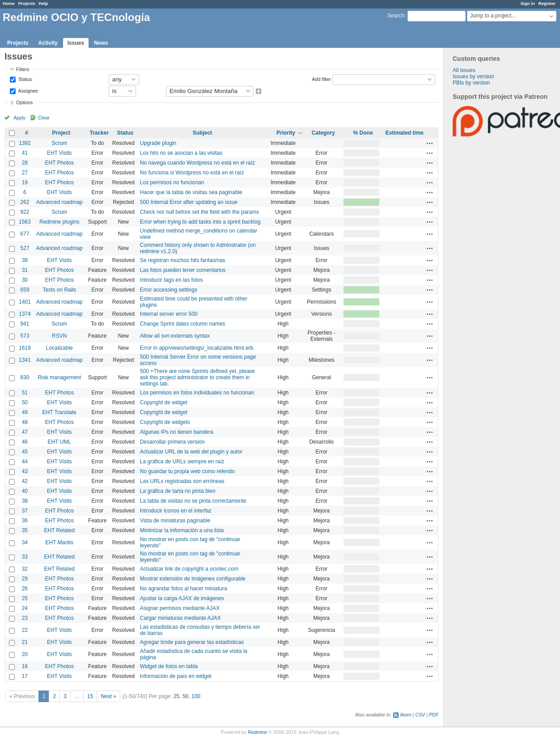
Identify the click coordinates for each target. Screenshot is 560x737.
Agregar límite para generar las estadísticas (192, 642)
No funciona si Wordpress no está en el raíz (192, 173)
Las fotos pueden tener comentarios (183, 270)
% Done (363, 133)
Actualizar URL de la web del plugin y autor (191, 452)
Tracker (99, 133)
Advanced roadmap (59, 202)
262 (25, 202)
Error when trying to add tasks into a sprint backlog (200, 222)
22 (25, 630)
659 (25, 290)
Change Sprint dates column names (183, 324)
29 (25, 579)
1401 (25, 302)
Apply (19, 118)
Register (547, 3)
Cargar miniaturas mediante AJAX (180, 618)
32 (25, 569)
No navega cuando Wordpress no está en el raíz (197, 163)
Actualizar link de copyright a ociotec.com (189, 569)
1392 (25, 143)
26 (25, 589)
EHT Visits (59, 153)
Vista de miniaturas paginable (175, 521)
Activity (48, 43)
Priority (286, 133)
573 (25, 336)
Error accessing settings (169, 290)
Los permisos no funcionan (172, 182)
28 (25, 163)
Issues (76, 43)
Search (396, 16)
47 (25, 432)
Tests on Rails (59, 290)
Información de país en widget (176, 676)
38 (25, 501)
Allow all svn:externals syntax (175, 336)
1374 (25, 314)
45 (25, 452)
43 (25, 471)
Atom (405, 715)
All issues (464, 70)
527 (25, 248)
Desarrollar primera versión (172, 442)
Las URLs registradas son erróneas (182, 481)
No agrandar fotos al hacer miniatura (184, 589)
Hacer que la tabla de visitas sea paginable (191, 192)
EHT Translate (59, 412)
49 (25, 412)
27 (25, 173)
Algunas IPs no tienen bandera (177, 432)
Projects (27, 3)
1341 (25, 360)
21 (25, 642)
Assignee (28, 90)
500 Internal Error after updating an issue (189, 202)
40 (25, 491)
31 (25, 270)
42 (25, 481)
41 (25, 153)
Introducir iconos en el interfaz (176, 511)
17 (25, 676)
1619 (25, 348)
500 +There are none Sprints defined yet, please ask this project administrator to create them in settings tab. (197, 377)
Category (323, 133)
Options (24, 102)
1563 (25, 222)
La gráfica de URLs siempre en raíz (182, 462)
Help (44, 3)
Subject (202, 133)
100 (196, 696)
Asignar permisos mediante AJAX (180, 608)
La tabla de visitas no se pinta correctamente (193, 501)
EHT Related (59, 530)
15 (90, 696)
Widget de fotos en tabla (169, 666)
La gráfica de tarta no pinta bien (178, 491)
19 (25, 182)
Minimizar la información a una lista (182, 530)
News (101, 43)
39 (25, 260)
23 (25, 618)
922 (25, 212)
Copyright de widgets (165, 422)
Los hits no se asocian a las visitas (181, 153)
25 (25, 598)
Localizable (59, 348)
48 (25, 422)
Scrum (59, 143)
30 (25, 280)
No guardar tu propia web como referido (187, 471)
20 (25, 654)
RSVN (59, 336)
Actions (430, 143)
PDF (434, 715)
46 (25, 442)
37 (25, 511)
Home (9, 3)
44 (25, 462)
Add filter (321, 79)
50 (25, 402)
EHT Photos (59, 163)
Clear (44, 118)
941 (25, 324)
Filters (23, 69)
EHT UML (59, 442)
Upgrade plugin (158, 143)
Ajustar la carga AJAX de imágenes (182, 598)
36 (25, 521)
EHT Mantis (59, 542)
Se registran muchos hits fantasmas (183, 260)
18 (25, 666)
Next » (108, 696)
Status (25, 79)
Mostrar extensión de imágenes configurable (193, 579)
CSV (420, 715)
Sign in (528, 3)
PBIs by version (471, 83)
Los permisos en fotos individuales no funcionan (197, 393)
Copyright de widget (164, 402)
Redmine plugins (59, 222)
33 (25, 557)
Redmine (257, 732)
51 (25, 393)
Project (61, 133)
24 (25, 608)
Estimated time (405, 133)
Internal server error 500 (169, 314)
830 (25, 377)
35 (25, 530)
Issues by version (473, 76)
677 (25, 234)
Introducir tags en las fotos (172, 280)
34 (25, 542)
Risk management (59, 377)
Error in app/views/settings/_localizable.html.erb (197, 348)
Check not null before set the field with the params (199, 212)
